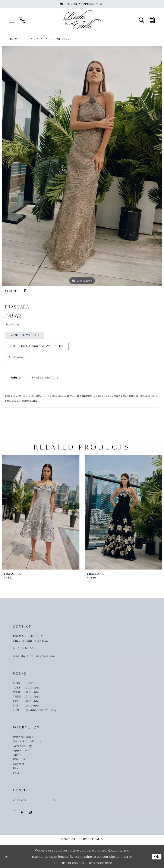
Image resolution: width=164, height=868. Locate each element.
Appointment (23, 751)
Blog (16, 769)
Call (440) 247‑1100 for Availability (38, 347)
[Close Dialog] (7, 857)
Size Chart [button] (13, 324)
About (17, 755)
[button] (12, 20)
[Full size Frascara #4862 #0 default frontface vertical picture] (82, 166)
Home (15, 39)
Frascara (35, 39)
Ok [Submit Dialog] (157, 857)
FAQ (16, 773)
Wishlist (19, 760)
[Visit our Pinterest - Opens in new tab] (22, 812)
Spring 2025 (60, 39)
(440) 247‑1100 (23, 648)
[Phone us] (23, 20)
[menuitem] (12, 20)
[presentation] (41, 512)
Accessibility (22, 746)
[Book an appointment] (82, 4)
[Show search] (142, 20)
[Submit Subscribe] (54, 800)
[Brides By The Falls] (82, 20)
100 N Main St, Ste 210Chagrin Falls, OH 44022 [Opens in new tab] (31, 639)
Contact (19, 764)
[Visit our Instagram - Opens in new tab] (30, 812)
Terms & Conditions (27, 742)
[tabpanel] (82, 166)
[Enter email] (34, 800)
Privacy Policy (23, 737)
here (108, 863)
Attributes (16, 358)
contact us (147, 396)
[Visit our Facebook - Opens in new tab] (14, 812)
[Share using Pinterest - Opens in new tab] (25, 291)
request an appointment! (23, 401)
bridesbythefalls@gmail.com (34, 656)
